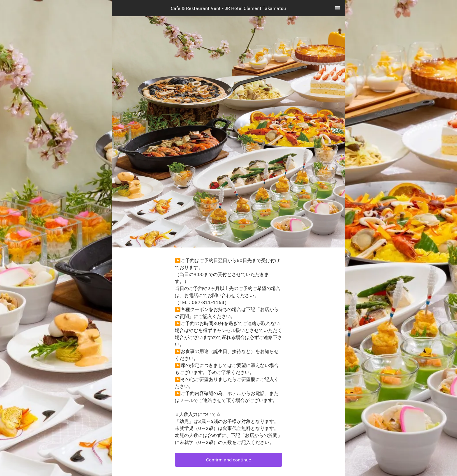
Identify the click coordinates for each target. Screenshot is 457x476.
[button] (228, 460)
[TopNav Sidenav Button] (338, 8)
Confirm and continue (229, 460)
